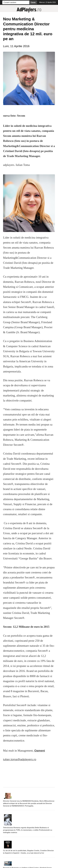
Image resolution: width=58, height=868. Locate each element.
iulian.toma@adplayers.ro (20, 759)
